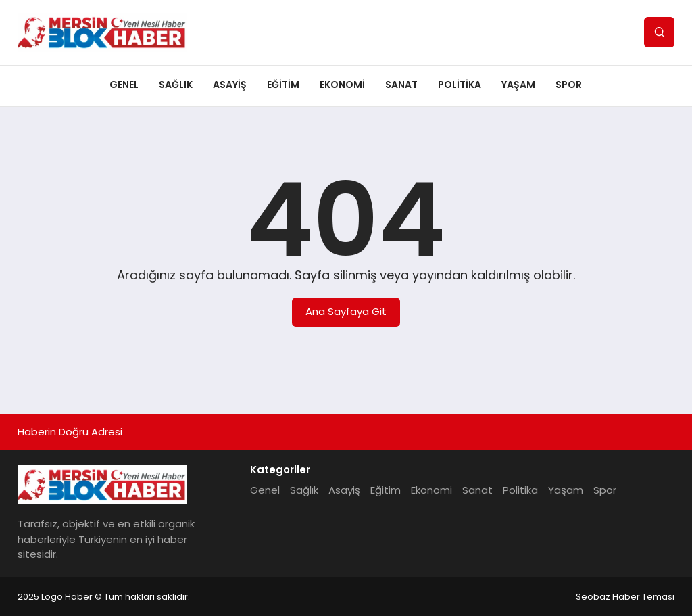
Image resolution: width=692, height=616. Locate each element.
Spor (569, 85)
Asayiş (230, 85)
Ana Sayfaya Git (346, 311)
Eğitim (283, 85)
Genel (124, 85)
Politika (460, 85)
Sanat (401, 85)
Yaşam (518, 85)
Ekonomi (342, 85)
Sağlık (176, 85)
